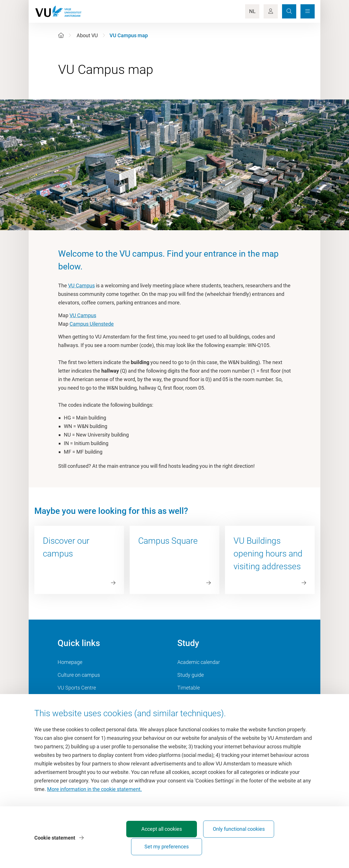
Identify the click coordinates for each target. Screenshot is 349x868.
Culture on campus (79, 675)
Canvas (186, 700)
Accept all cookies (156, 847)
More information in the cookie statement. (94, 802)
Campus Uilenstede (92, 324)
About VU (87, 35)
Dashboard (70, 700)
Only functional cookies (219, 844)
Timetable (189, 688)
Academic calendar (199, 662)
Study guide (191, 675)
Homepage (70, 662)
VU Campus (81, 285)
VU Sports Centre (77, 688)
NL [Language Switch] (252, 11)
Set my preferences (282, 847)
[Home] (61, 35)
